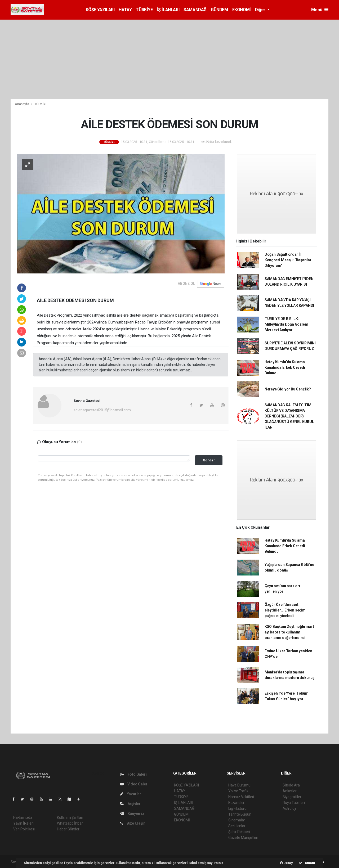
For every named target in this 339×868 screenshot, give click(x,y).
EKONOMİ (242, 10)
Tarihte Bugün (240, 814)
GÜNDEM (219, 10)
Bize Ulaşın (133, 823)
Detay (286, 863)
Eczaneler (236, 803)
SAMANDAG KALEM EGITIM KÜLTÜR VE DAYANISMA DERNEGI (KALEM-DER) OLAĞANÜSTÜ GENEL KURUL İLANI (289, 416)
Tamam (307, 863)
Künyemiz (132, 813)
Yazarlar (131, 794)
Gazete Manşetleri (243, 838)
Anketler (289, 791)
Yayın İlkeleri (23, 823)
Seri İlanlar (237, 826)
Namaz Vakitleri (241, 797)
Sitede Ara (291, 785)
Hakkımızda (23, 817)
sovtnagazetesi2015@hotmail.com (102, 410)
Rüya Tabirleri (294, 803)
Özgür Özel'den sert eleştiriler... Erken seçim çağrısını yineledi (285, 610)
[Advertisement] (169, 59)
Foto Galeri (133, 774)
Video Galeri (134, 784)
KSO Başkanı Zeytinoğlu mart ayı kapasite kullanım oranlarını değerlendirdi (289, 632)
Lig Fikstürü (237, 808)
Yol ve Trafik (238, 791)
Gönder (209, 460)
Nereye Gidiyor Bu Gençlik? (288, 389)
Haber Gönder (68, 829)
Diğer (261, 10)
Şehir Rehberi (239, 832)
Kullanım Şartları (70, 817)
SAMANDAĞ (195, 10)
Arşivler (130, 804)
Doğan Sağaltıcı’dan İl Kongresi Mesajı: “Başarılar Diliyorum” (288, 260)
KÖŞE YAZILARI (100, 10)
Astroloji (289, 808)
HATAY (125, 10)
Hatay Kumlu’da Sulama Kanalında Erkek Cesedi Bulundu (285, 367)
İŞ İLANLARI (168, 10)
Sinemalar (237, 820)
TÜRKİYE (144, 10)
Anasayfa (22, 104)
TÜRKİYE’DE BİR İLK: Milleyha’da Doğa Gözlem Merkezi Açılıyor (286, 324)
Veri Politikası (24, 829)
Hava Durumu (239, 785)
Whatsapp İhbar (70, 823)
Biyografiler (292, 797)
